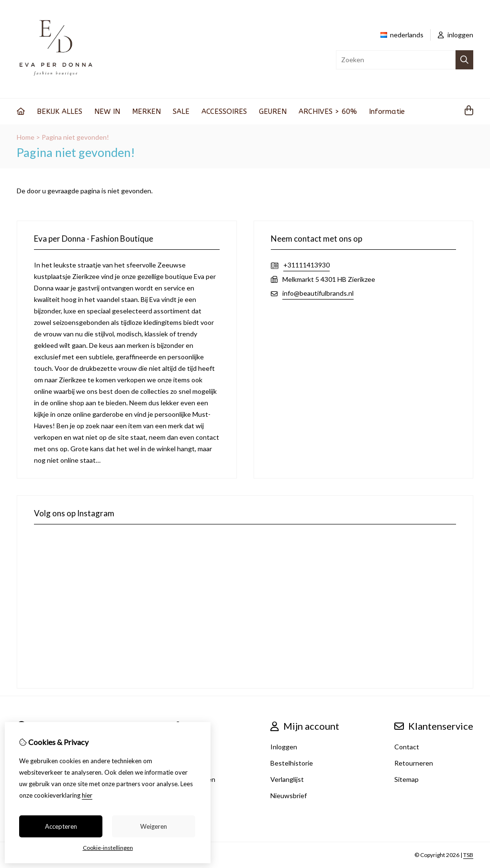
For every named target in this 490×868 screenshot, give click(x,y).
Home (26, 137)
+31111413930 (306, 265)
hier (87, 795)
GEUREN (273, 111)
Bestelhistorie (292, 763)
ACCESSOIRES (224, 111)
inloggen (456, 35)
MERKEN (146, 111)
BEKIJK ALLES (60, 111)
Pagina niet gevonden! (75, 137)
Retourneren (414, 763)
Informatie (387, 111)
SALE (181, 111)
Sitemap (406, 779)
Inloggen (284, 747)
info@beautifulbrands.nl (318, 293)
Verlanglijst (287, 779)
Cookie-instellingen (108, 848)
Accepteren (61, 826)
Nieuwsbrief (289, 796)
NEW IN (107, 111)
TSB (468, 855)
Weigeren (154, 826)
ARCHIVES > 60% (328, 111)
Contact (407, 747)
